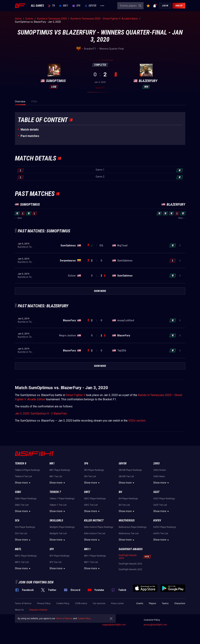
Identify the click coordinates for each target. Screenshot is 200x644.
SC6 (17, 520)
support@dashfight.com (114, 625)
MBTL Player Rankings (26, 556)
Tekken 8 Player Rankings (27, 470)
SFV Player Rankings (60, 556)
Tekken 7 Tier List (58, 505)
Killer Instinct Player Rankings (99, 527)
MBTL (18, 549)
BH (120, 492)
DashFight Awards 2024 (128, 557)
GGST (156, 492)
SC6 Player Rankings (25, 527)
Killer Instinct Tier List (95, 533)
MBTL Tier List (22, 562)
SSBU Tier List (22, 505)
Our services (99, 603)
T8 (51, 6)
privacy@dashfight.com (155, 625)
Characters (180, 603)
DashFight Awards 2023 (130, 564)
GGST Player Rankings (164, 499)
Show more (23, 483)
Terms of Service (23, 603)
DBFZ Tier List (91, 505)
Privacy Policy (44, 603)
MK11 (87, 549)
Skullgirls (56, 520)
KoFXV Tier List (161, 533)
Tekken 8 (21, 463)
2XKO (156, 463)
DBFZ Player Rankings (95, 499)
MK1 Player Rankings (60, 470)
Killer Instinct (94, 520)
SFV (52, 549)
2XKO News (159, 476)
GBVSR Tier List (126, 476)
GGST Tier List (160, 505)
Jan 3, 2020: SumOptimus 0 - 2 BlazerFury (41, 413)
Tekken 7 (55, 492)
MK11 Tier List (91, 562)
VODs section (137, 421)
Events (140, 603)
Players (153, 603)
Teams (165, 603)
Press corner (117, 603)
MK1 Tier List (56, 476)
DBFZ (87, 492)
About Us (19, 610)
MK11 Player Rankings (95, 556)
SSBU (18, 492)
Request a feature (38, 610)
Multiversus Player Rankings (133, 527)
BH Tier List (124, 505)
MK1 (64, 6)
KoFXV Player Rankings (165, 527)
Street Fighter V (76, 395)
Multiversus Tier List (129, 533)
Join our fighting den (36, 582)
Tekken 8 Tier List (23, 476)
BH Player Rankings (128, 499)
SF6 (76, 6)
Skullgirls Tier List (58, 533)
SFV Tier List (56, 562)
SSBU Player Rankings (26, 499)
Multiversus (127, 520)
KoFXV (157, 520)
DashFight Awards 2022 (130, 569)
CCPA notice (81, 603)
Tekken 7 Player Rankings (62, 499)
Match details (30, 130)
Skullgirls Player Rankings (62, 527)
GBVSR (91, 6)
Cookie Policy (63, 603)
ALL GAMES (37, 6)
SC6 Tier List (21, 533)
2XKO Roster (160, 470)
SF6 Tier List (90, 476)
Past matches (30, 136)
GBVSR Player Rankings (130, 470)
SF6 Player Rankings (94, 470)
